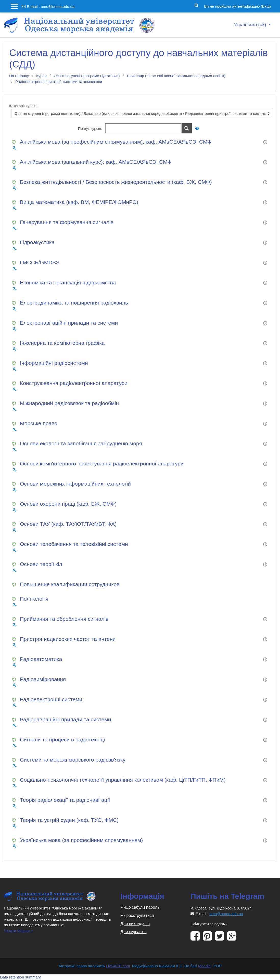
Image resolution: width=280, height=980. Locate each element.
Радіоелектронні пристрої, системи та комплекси (59, 82)
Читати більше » (18, 930)
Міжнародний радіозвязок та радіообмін (69, 403)
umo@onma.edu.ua (58, 6)
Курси (41, 76)
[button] (196, 5)
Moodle (204, 966)
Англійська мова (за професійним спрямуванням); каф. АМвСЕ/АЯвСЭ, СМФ (116, 142)
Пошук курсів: (91, 128)
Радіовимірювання (43, 679)
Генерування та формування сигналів (67, 222)
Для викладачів (135, 924)
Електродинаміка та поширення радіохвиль (74, 303)
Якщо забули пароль (140, 907)
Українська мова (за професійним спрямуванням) (81, 840)
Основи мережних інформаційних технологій (75, 484)
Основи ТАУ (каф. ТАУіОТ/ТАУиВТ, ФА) (68, 524)
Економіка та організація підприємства (68, 282)
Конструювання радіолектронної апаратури (74, 383)
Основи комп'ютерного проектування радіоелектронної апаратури (102, 464)
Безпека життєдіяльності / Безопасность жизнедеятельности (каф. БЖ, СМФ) (116, 182)
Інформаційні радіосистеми (54, 363)
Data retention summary (20, 977)
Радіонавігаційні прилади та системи (65, 719)
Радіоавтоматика (41, 659)
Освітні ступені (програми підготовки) (87, 76)
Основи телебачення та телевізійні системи (74, 544)
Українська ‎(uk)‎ (251, 25)
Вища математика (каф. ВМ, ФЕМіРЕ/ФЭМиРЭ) (79, 202)
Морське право (39, 423)
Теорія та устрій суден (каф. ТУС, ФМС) (69, 820)
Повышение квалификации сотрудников (70, 584)
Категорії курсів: (23, 106)
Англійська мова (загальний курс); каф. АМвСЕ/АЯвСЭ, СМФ (96, 162)
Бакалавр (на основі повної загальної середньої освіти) (176, 76)
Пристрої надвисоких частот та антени (68, 639)
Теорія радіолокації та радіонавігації (65, 800)
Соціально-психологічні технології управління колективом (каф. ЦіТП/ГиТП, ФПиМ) (123, 780)
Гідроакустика (37, 242)
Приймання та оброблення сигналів (64, 619)
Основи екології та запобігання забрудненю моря (81, 443)
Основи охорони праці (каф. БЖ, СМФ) (68, 504)
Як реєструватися (137, 915)
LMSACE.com (118, 966)
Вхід (266, 6)
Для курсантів (134, 932)
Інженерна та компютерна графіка (62, 343)
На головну (19, 76)
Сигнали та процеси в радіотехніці (62, 740)
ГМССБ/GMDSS (40, 262)
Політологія (34, 599)
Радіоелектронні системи (51, 699)
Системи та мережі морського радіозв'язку (73, 760)
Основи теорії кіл (41, 564)
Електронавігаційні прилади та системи (69, 323)
